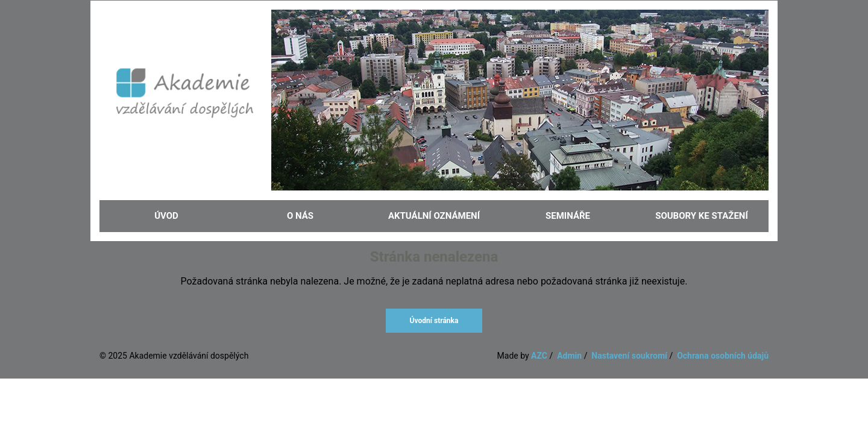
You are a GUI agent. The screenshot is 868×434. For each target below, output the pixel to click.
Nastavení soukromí (629, 356)
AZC (539, 356)
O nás (300, 216)
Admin (569, 356)
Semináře (568, 216)
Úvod (166, 216)
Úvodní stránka (434, 321)
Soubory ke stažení (702, 216)
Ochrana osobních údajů (723, 356)
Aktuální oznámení (434, 216)
